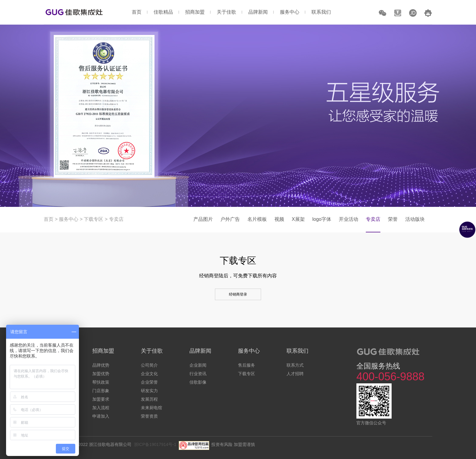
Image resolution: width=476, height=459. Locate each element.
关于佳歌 (226, 12)
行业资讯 (198, 374)
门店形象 (101, 391)
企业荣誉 (149, 382)
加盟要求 (101, 399)
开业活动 (348, 219)
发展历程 (149, 399)
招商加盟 (195, 12)
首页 (137, 12)
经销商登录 (238, 294)
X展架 (298, 219)
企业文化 (149, 374)
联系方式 (295, 365)
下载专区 (93, 219)
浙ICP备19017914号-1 (155, 444)
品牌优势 (101, 365)
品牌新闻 (258, 12)
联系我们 (321, 12)
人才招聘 (295, 374)
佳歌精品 (163, 12)
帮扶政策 (101, 382)
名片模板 (257, 219)
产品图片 (203, 219)
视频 (279, 219)
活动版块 (415, 219)
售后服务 (246, 365)
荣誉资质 (149, 416)
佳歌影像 (198, 382)
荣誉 (393, 219)
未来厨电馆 (151, 408)
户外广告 (230, 219)
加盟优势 (101, 374)
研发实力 (149, 391)
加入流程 (101, 408)
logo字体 (322, 219)
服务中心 (290, 12)
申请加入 (101, 416)
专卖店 (116, 219)
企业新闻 (198, 365)
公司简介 (149, 365)
